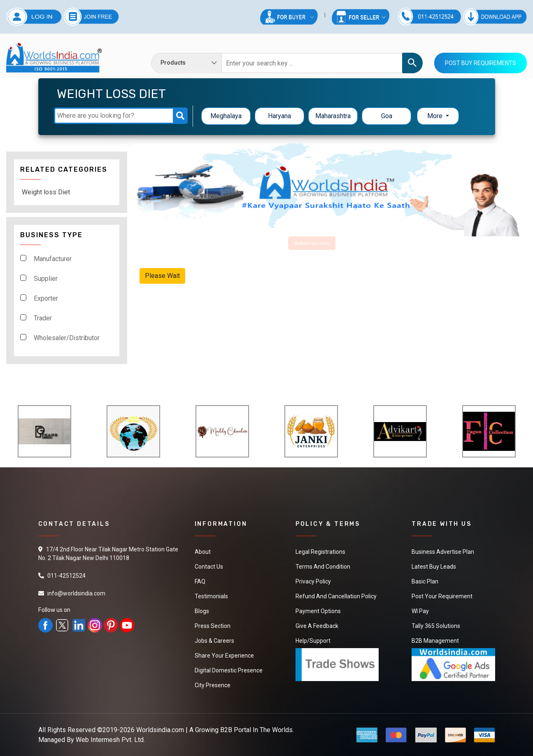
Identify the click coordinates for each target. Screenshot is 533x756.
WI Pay (420, 611)
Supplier (46, 279)
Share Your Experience (224, 656)
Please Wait (162, 276)
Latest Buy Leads (434, 567)
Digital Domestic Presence (229, 670)
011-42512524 (66, 576)
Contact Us (209, 567)
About (203, 552)
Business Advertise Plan (443, 552)
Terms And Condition (323, 567)
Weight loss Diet (46, 192)
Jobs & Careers (214, 641)
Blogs (202, 611)
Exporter (46, 298)
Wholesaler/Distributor (67, 338)
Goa (387, 116)
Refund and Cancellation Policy (336, 596)
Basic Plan (425, 581)
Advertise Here (312, 243)
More (436, 116)
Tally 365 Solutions (436, 626)
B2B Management (435, 641)
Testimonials (211, 596)
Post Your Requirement (442, 596)
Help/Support (313, 641)
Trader (43, 318)
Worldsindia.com (160, 730)
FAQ (200, 581)
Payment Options (318, 611)
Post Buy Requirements (481, 63)
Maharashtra (333, 116)
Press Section (213, 626)
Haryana (279, 116)
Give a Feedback (317, 626)
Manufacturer (53, 259)
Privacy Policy (313, 581)
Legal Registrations (320, 552)
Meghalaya (226, 116)
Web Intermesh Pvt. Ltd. (110, 740)
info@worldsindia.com (76, 593)
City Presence (213, 685)
